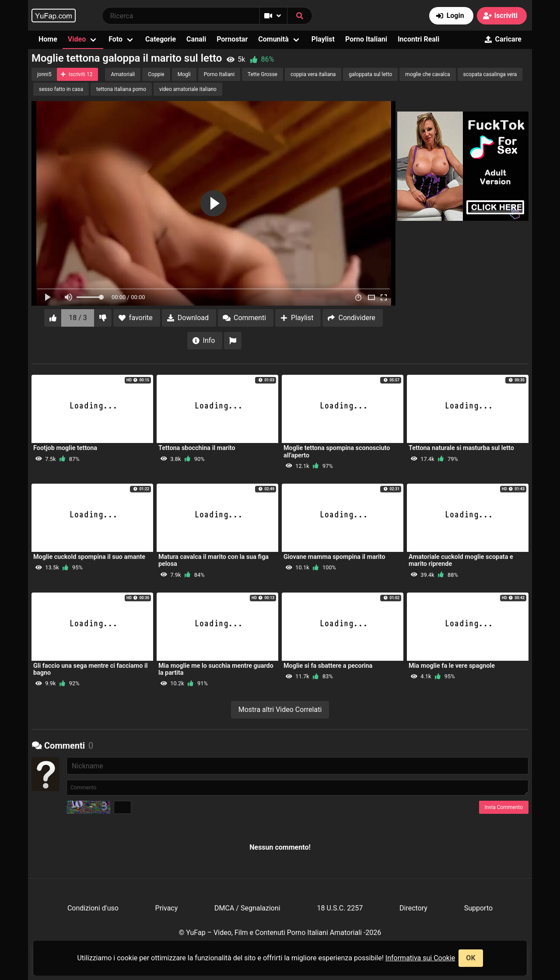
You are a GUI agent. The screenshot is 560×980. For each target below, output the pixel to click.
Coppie (156, 74)
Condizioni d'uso (93, 908)
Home (48, 39)
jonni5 (44, 74)
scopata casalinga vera (490, 74)
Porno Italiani (366, 39)
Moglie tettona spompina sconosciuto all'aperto (337, 452)
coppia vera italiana (313, 74)
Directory (413, 908)
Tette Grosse (262, 74)
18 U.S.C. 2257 (340, 908)
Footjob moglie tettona (65, 448)
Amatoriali (123, 74)
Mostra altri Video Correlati (280, 710)
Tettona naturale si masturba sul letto (461, 448)
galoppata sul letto (370, 74)
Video (77, 39)
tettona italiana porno (121, 89)
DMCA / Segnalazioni (247, 908)
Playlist (323, 39)
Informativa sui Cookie (420, 958)
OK (471, 958)
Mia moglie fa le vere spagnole (452, 666)
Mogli (184, 74)
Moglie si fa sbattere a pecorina (328, 666)
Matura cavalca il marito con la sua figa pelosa (213, 560)
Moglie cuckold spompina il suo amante (89, 557)
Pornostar (232, 39)
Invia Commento (504, 807)
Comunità (273, 39)
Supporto (478, 908)
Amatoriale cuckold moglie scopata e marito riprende (461, 560)
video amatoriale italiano (188, 89)
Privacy (167, 908)
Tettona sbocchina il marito (197, 448)
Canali (196, 39)
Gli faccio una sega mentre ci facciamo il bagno (91, 669)
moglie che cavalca (427, 74)
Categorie (161, 39)
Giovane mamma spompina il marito (334, 557)
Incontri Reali (418, 39)
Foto (115, 39)
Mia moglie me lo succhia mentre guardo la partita (216, 669)
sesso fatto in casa (61, 89)
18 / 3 (78, 318)
